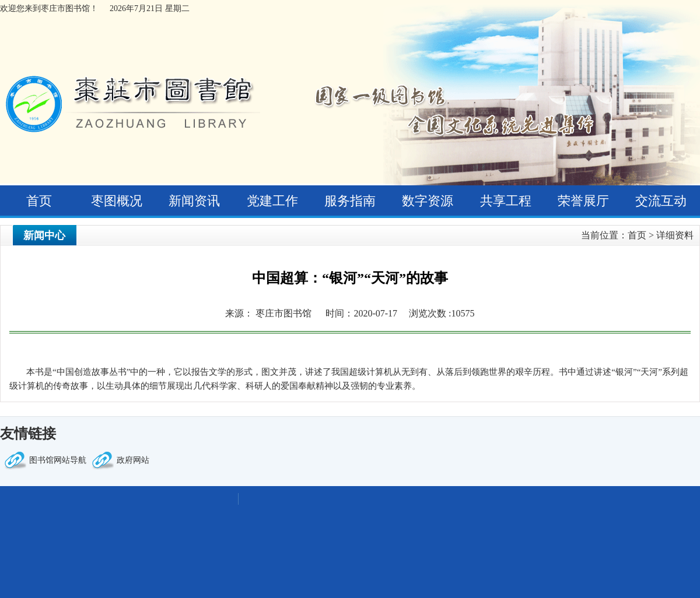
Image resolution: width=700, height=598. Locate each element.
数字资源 (428, 201)
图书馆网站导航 (58, 460)
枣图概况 (117, 201)
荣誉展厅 (583, 201)
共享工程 (506, 201)
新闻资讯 (194, 201)
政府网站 (133, 460)
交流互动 (661, 201)
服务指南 (350, 201)
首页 (39, 201)
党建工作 (272, 201)
